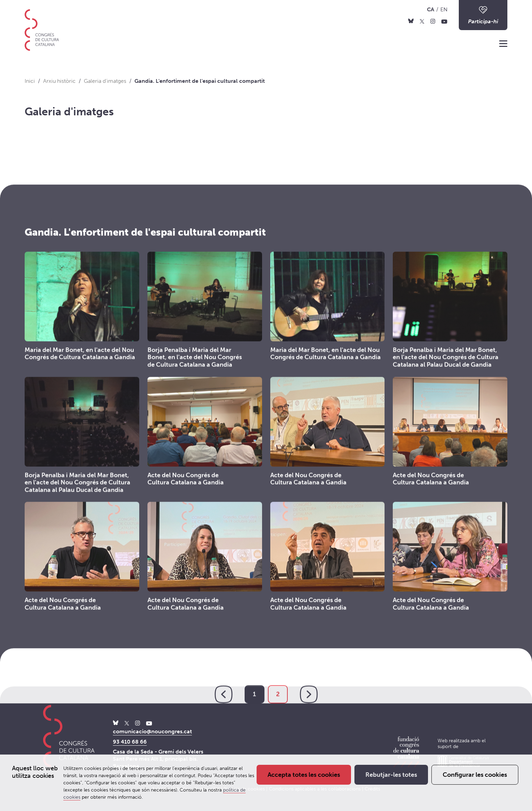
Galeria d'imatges (69, 112)
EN (444, 9)
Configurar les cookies (475, 775)
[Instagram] (433, 21)
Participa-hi (483, 15)
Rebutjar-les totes (391, 775)
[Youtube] (444, 21)
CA (431, 9)
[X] (422, 21)
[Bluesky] (411, 21)
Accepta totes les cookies (304, 775)
